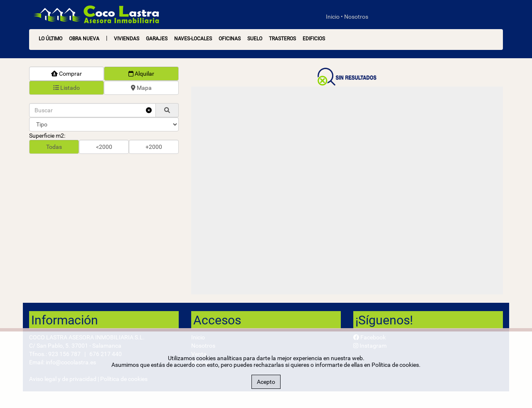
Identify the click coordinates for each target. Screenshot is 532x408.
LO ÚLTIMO (50, 39)
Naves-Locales (193, 39)
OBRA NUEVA (84, 39)
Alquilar (141, 74)
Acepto (266, 382)
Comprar (66, 74)
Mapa (141, 88)
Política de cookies (395, 365)
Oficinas (230, 39)
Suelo (255, 39)
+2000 (154, 147)
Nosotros (356, 17)
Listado (66, 88)
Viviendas (127, 39)
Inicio (333, 17)
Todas (54, 147)
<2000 (104, 147)
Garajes (157, 39)
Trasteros (282, 39)
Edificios (314, 39)
